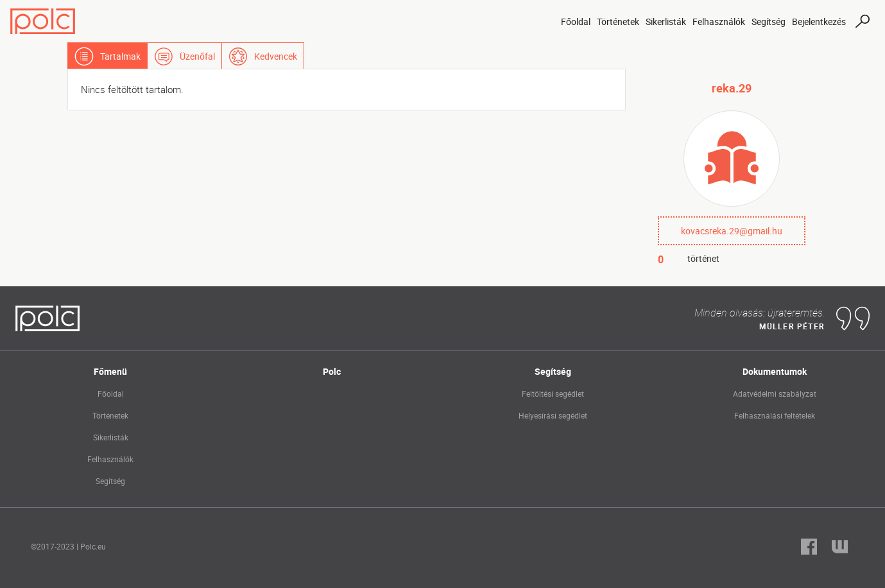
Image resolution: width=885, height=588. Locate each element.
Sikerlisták (666, 22)
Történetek (618, 22)
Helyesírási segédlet (553, 415)
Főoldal (576, 22)
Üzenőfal (197, 56)
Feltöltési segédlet (553, 393)
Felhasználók (719, 22)
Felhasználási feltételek (775, 415)
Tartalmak (120, 56)
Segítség (769, 22)
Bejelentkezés (819, 22)
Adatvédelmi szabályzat (775, 393)
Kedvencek (276, 56)
